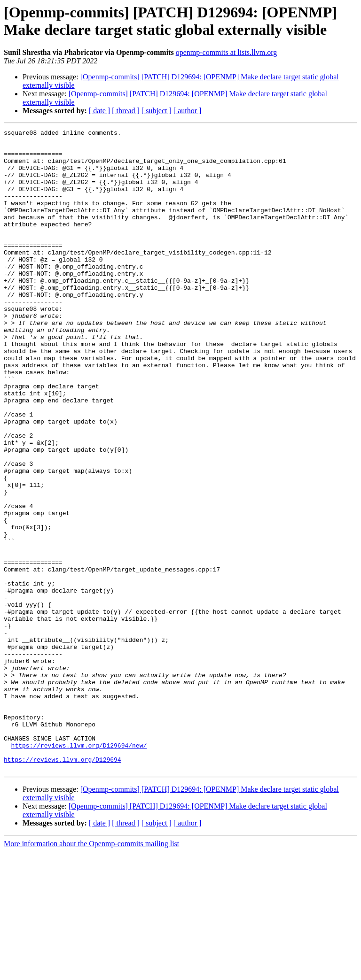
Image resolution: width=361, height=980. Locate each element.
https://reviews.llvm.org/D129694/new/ (79, 869)
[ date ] (99, 111)
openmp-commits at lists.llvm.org (227, 52)
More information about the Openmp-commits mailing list (91, 972)
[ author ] (188, 111)
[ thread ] (126, 111)
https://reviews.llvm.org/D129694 (63, 886)
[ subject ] (157, 111)
